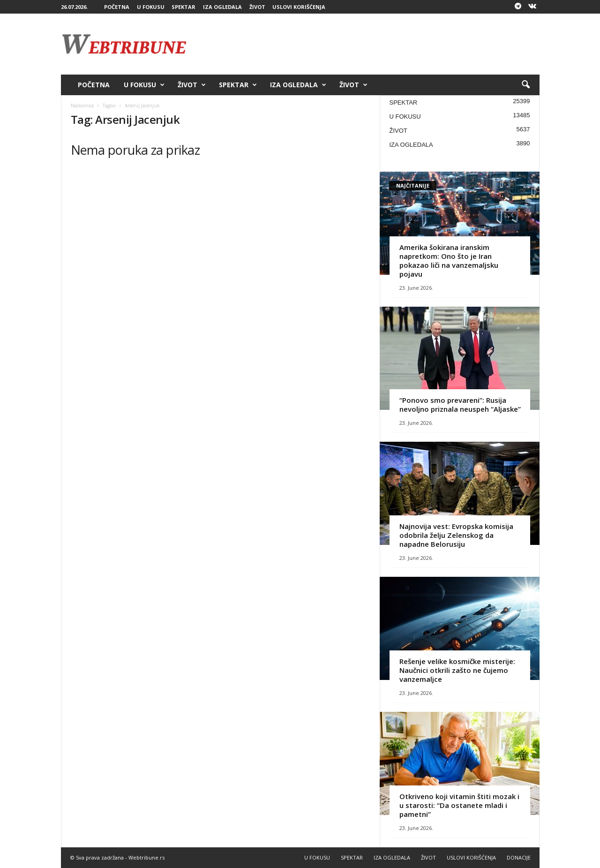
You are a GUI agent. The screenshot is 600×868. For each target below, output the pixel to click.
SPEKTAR (184, 7)
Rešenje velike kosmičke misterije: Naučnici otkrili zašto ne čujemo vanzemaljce (457, 670)
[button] (525, 85)
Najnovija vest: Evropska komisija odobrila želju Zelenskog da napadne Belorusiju (456, 535)
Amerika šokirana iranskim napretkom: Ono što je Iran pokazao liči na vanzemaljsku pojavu (449, 260)
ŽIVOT (257, 7)
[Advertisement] (369, 44)
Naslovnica (82, 106)
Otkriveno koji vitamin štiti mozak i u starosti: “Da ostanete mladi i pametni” (459, 805)
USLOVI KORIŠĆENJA (299, 7)
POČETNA (117, 7)
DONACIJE (519, 857)
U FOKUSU (151, 7)
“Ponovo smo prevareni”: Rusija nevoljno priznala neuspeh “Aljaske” (460, 404)
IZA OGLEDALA (222, 7)
